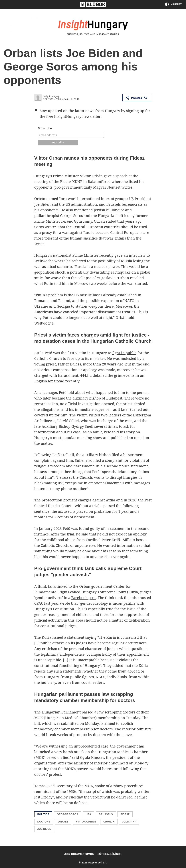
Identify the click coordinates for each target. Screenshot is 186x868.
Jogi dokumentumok (79, 854)
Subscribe (45, 128)
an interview (135, 255)
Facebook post (83, 598)
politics (48, 99)
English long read (49, 381)
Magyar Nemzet (107, 187)
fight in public (124, 353)
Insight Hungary (51, 96)
